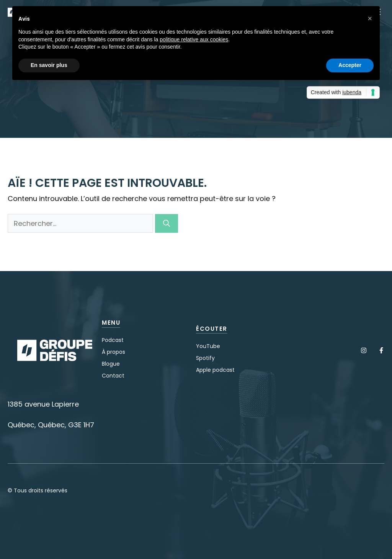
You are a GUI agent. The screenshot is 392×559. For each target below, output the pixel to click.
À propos (114, 352)
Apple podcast (215, 370)
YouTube (208, 346)
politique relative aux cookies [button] (194, 39)
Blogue (111, 364)
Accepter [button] (350, 65)
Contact (113, 376)
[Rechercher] (167, 223)
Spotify (205, 358)
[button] (370, 18)
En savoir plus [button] (49, 65)
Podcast (113, 340)
